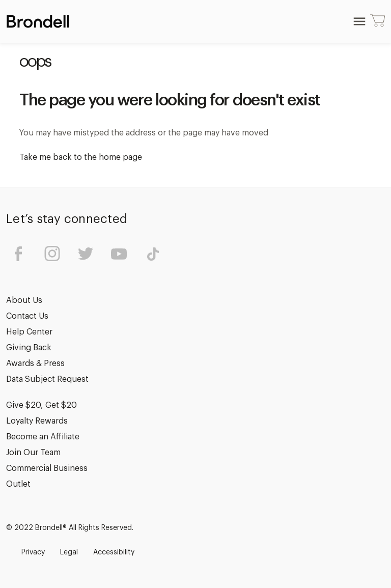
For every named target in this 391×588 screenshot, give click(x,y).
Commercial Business (47, 468)
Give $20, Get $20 (41, 405)
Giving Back (29, 348)
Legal (69, 552)
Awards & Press (35, 363)
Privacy (33, 552)
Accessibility (114, 552)
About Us (24, 300)
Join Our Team (33, 453)
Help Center (29, 332)
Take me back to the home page (81, 157)
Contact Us (27, 316)
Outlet (18, 484)
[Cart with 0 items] (378, 21)
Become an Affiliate (43, 437)
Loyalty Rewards (37, 421)
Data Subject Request (47, 379)
